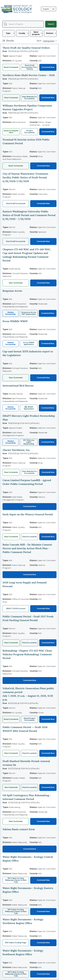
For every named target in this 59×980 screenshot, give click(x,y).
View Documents (29, 537)
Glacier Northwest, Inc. (16, 450)
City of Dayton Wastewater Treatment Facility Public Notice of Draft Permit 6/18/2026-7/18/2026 (25, 177)
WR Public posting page (16, 943)
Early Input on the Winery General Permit (28, 514)
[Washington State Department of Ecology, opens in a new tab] (17, 9)
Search (51, 24)
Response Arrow (12, 291)
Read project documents (29, 719)
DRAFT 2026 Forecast (16, 609)
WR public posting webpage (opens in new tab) (16, 880)
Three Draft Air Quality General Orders (26, 48)
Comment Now (48, 67)
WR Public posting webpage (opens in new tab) (16, 974)
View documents (29, 787)
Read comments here (11, 132)
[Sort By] (49, 41)
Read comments (11, 67)
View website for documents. (29, 472)
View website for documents (29, 98)
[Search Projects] (5, 24)
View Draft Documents (16, 204)
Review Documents (11, 313)
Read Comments (16, 166)
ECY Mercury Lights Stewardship (29, 442)
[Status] (37, 33)
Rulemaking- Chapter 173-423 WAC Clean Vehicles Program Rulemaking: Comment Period (27, 654)
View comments (16, 378)
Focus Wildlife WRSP (15, 321)
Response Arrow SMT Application (29, 313)
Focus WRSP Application (29, 344)
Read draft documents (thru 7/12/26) (29, 67)
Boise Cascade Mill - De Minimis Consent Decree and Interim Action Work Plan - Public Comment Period (27, 548)
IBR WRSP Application (29, 408)
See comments (11, 787)
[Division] (50, 33)
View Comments (11, 98)
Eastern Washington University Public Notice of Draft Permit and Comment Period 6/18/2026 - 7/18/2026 (29, 215)
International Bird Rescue (18, 386)
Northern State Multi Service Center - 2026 (29, 75)
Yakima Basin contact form (19, 829)
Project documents (29, 132)
